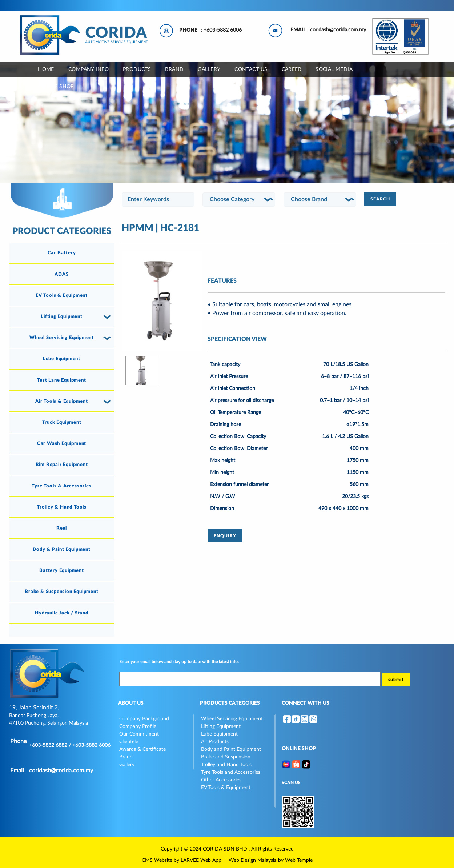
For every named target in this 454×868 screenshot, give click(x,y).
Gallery (127, 765)
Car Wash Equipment (62, 443)
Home (46, 69)
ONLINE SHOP (56, 87)
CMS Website (157, 860)
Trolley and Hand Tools (226, 765)
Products (137, 69)
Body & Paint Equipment (62, 549)
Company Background (144, 719)
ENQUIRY (225, 536)
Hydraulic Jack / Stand (62, 613)
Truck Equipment (62, 422)
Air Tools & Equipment (62, 401)
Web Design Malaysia (253, 860)
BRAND (174, 69)
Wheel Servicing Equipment (62, 338)
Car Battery (62, 253)
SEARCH (380, 199)
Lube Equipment (62, 359)
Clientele (129, 742)
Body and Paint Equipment (231, 749)
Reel (62, 528)
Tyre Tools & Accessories (61, 486)
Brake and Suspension (226, 757)
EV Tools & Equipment (62, 295)
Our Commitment (139, 734)
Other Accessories (221, 780)
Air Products (215, 742)
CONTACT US (251, 69)
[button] (108, 317)
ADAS (61, 274)
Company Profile (138, 726)
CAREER (292, 69)
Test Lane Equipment (61, 380)
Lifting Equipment (62, 316)
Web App (211, 860)
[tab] (62, 253)
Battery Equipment (62, 570)
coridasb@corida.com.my (338, 30)
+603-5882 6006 (223, 30)
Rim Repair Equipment (62, 465)
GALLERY (209, 69)
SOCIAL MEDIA (334, 69)
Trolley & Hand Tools (62, 507)
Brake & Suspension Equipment (61, 592)
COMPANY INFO (89, 69)
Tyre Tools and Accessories (231, 772)
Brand (126, 757)
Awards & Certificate (142, 749)
